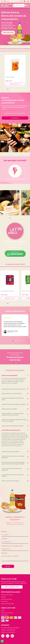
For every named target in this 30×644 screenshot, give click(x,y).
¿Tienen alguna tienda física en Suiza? (15, 426)
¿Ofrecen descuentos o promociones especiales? (15, 469)
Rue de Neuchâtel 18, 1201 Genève (10, 628)
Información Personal (7, 595)
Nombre (4, 532)
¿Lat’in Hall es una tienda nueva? (15, 430)
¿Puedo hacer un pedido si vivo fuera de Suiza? (15, 399)
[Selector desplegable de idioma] (25, 1)
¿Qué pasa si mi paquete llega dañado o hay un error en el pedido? (15, 420)
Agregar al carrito (15, 84)
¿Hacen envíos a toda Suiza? (15, 375)
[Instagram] (3, 636)
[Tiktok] (12, 636)
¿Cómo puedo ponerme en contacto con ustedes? (15, 475)
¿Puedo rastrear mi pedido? (15, 409)
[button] (8, 89)
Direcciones (4, 601)
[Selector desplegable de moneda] (21, 1)
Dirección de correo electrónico (12, 546)
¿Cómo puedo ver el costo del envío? (15, 393)
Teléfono (4, 539)
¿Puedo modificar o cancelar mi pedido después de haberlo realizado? (15, 414)
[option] (15, 27)
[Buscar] (19, 5)
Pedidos (3, 597)
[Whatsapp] (8, 636)
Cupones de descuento (8, 604)
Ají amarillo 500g (10, 77)
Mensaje (4, 553)
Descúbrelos (8, 33)
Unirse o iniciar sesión (12, 587)
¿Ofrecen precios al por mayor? (15, 481)
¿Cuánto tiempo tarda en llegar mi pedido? (15, 404)
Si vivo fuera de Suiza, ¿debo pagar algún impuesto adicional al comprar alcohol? (15, 463)
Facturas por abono (7, 599)
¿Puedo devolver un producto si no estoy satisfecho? (15, 457)
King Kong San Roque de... (8, 291)
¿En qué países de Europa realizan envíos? (15, 389)
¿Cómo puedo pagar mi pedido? (15, 451)
